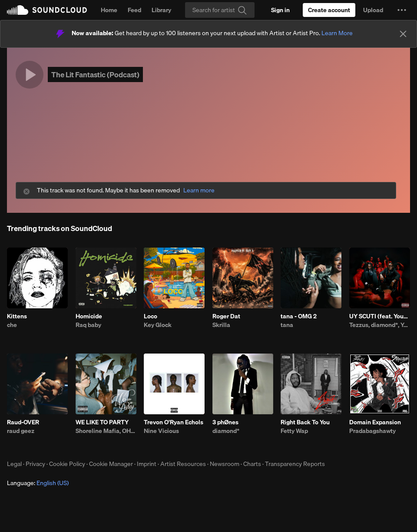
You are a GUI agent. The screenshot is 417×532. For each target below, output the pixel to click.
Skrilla (221, 325)
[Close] (403, 34)
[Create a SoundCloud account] (329, 10)
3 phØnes (225, 422)
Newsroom (225, 464)
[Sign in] (280, 10)
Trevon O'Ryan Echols (174, 422)
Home (109, 10)
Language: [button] (38, 483)
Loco (151, 316)
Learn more (199, 190)
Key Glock (158, 325)
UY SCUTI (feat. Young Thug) (380, 316)
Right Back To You (305, 422)
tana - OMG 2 (299, 316)
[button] (402, 10)
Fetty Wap (294, 431)
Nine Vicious (161, 431)
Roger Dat (226, 316)
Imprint (147, 464)
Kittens (17, 316)
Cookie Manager (111, 464)
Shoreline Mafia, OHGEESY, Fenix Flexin (106, 431)
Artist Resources (183, 464)
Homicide (89, 316)
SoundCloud (47, 10)
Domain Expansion (375, 422)
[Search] (220, 10)
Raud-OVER (23, 422)
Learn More (337, 33)
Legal (14, 464)
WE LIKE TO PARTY (102, 422)
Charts (252, 464)
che (12, 325)
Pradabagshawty (372, 431)
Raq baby (88, 325)
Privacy (35, 464)
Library (161, 10)
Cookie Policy (67, 464)
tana (287, 325)
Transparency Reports (295, 464)
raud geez (21, 431)
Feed (134, 10)
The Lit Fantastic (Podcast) (95, 74)
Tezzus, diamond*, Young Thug (380, 325)
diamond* (226, 431)
